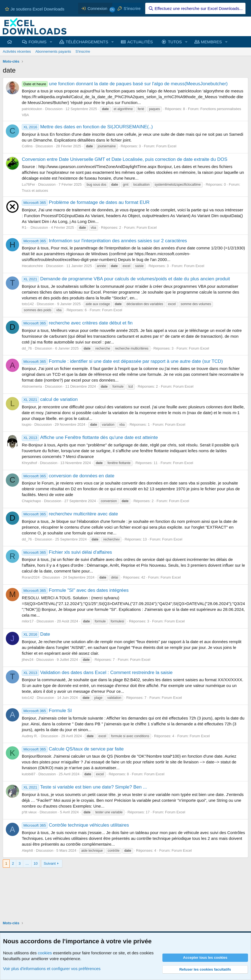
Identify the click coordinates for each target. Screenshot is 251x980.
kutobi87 (29, 774)
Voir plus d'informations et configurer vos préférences (52, 969)
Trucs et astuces (35, 191)
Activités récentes (17, 51)
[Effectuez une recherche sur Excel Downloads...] (195, 8)
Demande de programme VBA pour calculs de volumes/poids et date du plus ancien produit (126, 279)
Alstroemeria (32, 386)
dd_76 (27, 348)
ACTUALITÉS (140, 42)
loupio (27, 424)
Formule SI (47, 711)
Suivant (50, 863)
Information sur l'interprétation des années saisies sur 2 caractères (104, 241)
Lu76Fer (28, 184)
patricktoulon (32, 109)
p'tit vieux (29, 812)
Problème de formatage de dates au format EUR (86, 202)
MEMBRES (212, 42)
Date (36, 634)
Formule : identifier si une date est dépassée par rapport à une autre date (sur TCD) (122, 361)
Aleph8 (27, 850)
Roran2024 (31, 577)
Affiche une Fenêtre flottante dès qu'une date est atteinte (90, 437)
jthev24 (28, 660)
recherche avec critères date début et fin (77, 323)
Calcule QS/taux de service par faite (73, 749)
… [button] (27, 863)
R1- (25, 227)
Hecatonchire (32, 266)
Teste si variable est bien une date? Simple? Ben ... (84, 787)
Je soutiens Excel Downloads (35, 9)
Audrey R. (30, 736)
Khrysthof (29, 463)
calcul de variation (50, 399)
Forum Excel (166, 146)
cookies (45, 953)
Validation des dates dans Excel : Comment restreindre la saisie (97, 673)
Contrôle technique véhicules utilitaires (75, 825)
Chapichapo (31, 501)
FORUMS (38, 42)
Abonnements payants (53, 51)
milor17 (28, 621)
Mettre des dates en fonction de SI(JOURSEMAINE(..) (87, 127)
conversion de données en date (68, 476)
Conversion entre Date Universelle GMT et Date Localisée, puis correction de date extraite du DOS (125, 159)
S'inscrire (83, 51)
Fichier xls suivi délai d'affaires (67, 552)
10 (36, 863)
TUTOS (175, 42)
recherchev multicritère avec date (70, 514)
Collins (27, 146)
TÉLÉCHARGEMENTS (87, 42)
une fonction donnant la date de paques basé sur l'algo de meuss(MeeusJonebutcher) (125, 84)
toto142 (28, 304)
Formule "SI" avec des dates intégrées (75, 590)
